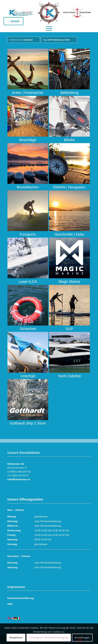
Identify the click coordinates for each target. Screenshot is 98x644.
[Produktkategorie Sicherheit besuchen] (28, 308)
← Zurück (13, 21)
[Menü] (49, 28)
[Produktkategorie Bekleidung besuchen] (69, 72)
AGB (10, 604)
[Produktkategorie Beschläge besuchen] (28, 119)
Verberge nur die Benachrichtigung (49, 638)
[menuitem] (49, 28)
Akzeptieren (16, 638)
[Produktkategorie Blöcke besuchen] (69, 119)
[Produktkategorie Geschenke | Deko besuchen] (69, 214)
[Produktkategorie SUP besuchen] (69, 308)
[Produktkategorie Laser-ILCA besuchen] (28, 261)
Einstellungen (82, 638)
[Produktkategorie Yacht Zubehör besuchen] (69, 355)
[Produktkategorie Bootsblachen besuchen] (28, 166)
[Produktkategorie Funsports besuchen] (28, 214)
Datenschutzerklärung (21, 598)
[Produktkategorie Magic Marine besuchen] (69, 261)
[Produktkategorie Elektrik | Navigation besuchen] (69, 166)
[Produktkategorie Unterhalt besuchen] (28, 355)
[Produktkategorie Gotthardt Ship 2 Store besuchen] (28, 402)
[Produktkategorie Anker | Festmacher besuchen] (28, 72)
